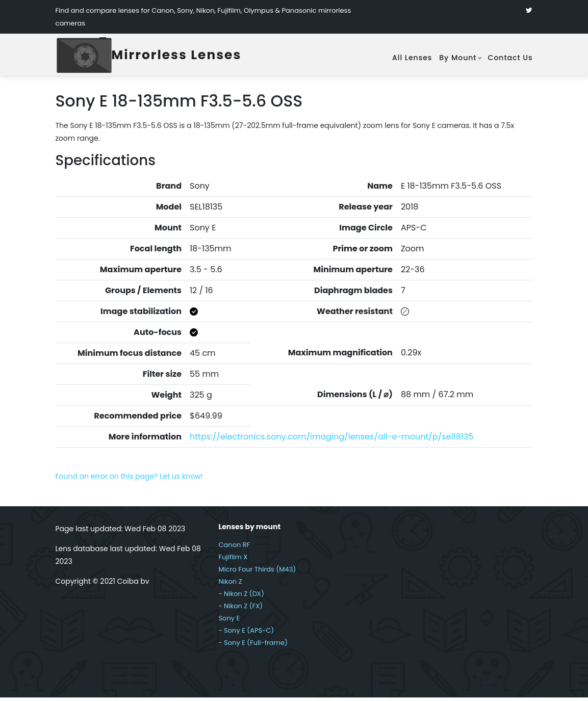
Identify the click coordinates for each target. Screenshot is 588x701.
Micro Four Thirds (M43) (257, 573)
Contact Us (510, 58)
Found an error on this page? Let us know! (129, 480)
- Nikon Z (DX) (241, 597)
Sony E (229, 622)
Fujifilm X (233, 561)
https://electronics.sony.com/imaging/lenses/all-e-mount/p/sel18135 (331, 440)
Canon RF (234, 548)
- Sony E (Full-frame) (253, 646)
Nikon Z (230, 585)
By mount (458, 58)
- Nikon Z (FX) (240, 609)
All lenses (412, 58)
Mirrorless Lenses (191, 57)
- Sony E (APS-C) (246, 634)
